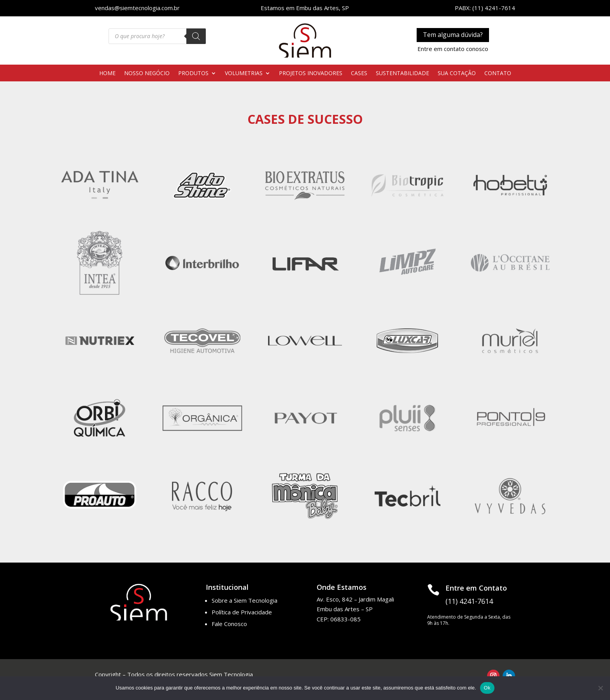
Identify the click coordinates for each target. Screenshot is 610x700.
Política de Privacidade (242, 612)
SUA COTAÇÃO (457, 74)
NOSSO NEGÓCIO (147, 74)
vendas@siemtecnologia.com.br (137, 8)
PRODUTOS (193, 74)
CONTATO (498, 74)
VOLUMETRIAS (244, 74)
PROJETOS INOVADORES (311, 74)
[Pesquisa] (196, 36)
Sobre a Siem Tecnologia (245, 600)
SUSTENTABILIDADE (402, 74)
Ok (487, 688)
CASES (359, 74)
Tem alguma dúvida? (453, 35)
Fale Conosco (229, 624)
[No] (600, 688)
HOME (107, 74)
